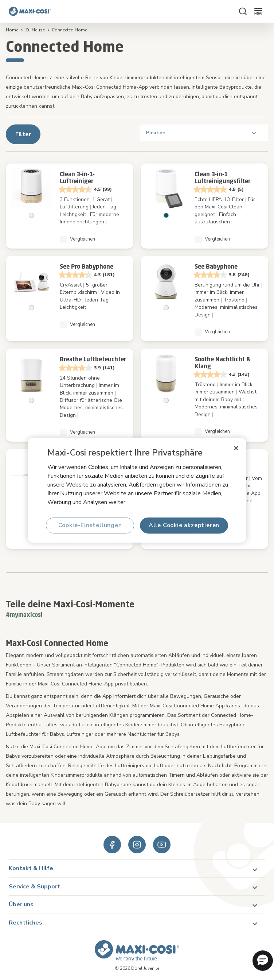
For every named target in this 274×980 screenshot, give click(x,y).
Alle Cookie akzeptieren (184, 525)
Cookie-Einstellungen (90, 525)
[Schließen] (236, 448)
